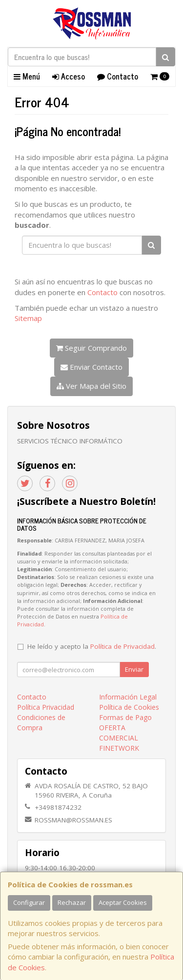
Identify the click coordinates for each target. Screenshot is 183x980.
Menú (27, 76)
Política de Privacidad (122, 646)
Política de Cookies (129, 707)
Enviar (134, 669)
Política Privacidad (46, 707)
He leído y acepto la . (92, 646)
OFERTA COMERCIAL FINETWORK (119, 738)
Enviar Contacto (91, 367)
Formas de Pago (125, 717)
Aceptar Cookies (123, 902)
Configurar (29, 902)
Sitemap (28, 318)
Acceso (69, 76)
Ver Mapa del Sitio (91, 386)
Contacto (118, 76)
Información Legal (128, 697)
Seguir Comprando (91, 348)
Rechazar (72, 902)
